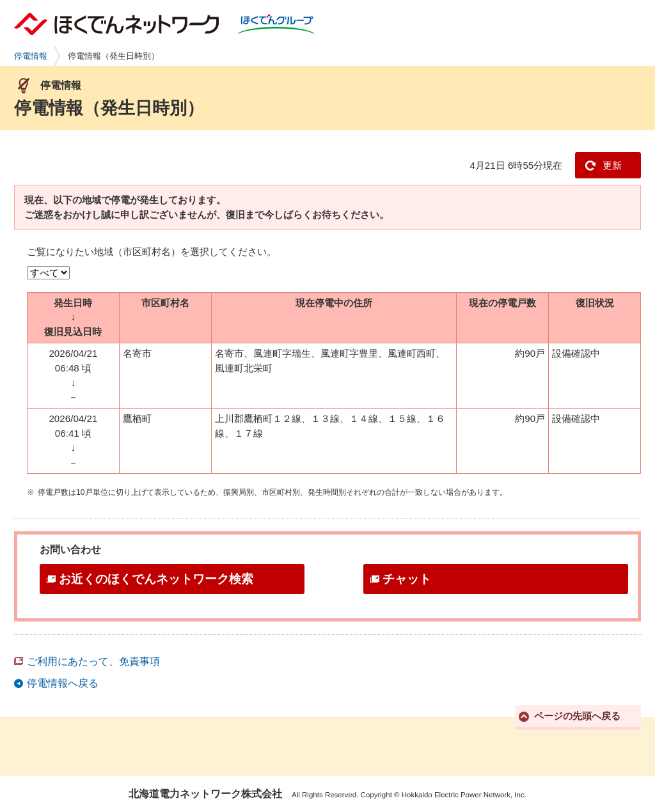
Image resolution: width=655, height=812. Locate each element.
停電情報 (31, 56)
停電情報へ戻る (63, 683)
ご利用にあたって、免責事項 (93, 661)
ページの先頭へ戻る (577, 716)
